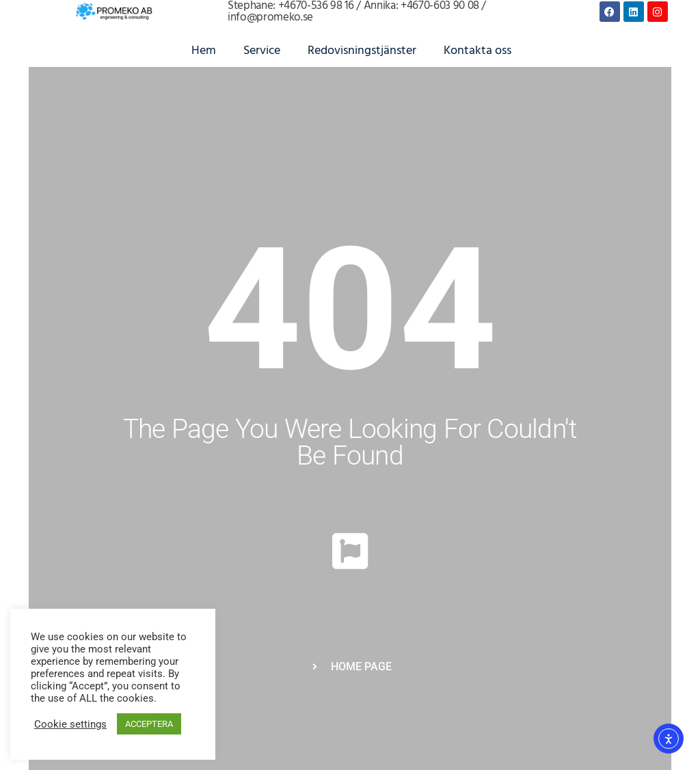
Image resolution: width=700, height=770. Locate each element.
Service (262, 51)
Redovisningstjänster (362, 51)
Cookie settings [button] (70, 724)
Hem (204, 51)
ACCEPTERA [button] (149, 724)
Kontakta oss (477, 51)
